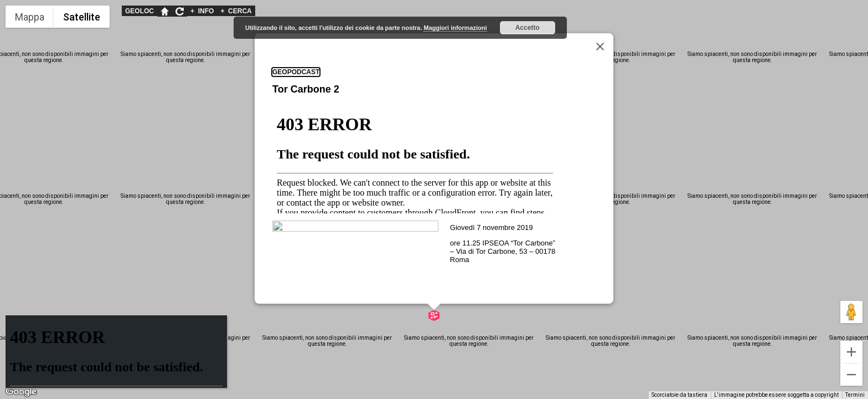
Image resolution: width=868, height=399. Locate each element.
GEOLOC (139, 11)
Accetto (528, 28)
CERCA (236, 11)
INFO (202, 11)
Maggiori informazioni (455, 28)
